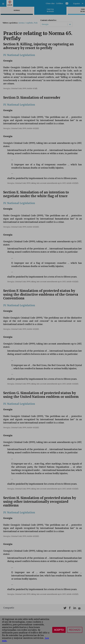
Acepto (59, 630)
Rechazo (75, 630)
